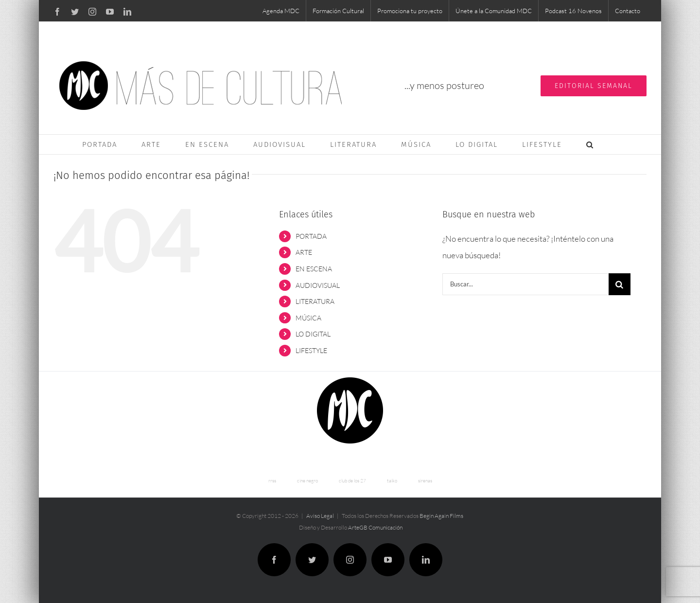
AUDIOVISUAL (318, 285)
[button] (590, 144)
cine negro (307, 481)
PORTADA (311, 236)
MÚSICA (308, 318)
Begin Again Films (441, 516)
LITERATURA (315, 301)
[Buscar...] (525, 284)
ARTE (304, 252)
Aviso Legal (320, 516)
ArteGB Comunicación (375, 527)
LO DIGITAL (313, 334)
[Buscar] (620, 284)
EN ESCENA (314, 269)
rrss (272, 481)
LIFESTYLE (311, 350)
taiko (392, 481)
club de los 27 (352, 481)
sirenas (425, 481)
